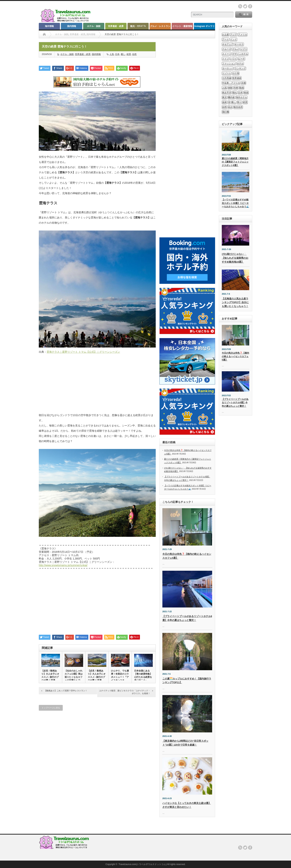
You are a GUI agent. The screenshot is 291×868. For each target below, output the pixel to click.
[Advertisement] (97, 386)
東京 (224, 97)
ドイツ (225, 59)
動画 (242, 88)
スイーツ (227, 54)
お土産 (225, 35)
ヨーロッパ (228, 68)
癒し (123, 54)
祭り (239, 102)
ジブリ (244, 49)
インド (233, 39)
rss (240, 6)
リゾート (227, 73)
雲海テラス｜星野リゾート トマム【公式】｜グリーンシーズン (83, 352)
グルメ (236, 49)
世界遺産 (237, 78)
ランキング (240, 68)
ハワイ (233, 59)
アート (225, 39)
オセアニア (228, 44)
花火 (230, 107)
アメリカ (243, 35)
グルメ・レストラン (160, 26)
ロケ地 (236, 73)
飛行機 (225, 112)
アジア (233, 35)
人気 (112, 54)
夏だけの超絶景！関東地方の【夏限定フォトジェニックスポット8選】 (235, 162)
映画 (246, 93)
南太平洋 (227, 93)
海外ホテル (241, 97)
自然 (134, 54)
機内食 (231, 97)
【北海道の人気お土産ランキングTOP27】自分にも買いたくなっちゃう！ (235, 302)
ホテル (240, 64)
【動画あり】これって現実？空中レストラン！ (66, 691)
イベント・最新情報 (182, 26)
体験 (230, 88)
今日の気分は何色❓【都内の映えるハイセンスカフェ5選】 (235, 356)
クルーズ (227, 49)
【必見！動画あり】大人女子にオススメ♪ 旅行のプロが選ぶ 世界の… (50, 677)
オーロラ (239, 44)
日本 (117, 54)
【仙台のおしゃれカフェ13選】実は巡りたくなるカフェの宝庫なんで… (74, 675)
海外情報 (49, 26)
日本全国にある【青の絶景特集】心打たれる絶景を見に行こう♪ (143, 675)
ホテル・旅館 (94, 26)
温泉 (224, 102)
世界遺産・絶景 (116, 26)
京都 (243, 83)
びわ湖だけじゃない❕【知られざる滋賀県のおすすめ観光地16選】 (235, 258)
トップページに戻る (51, 708)
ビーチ (241, 59)
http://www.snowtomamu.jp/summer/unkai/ (63, 565)
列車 (236, 88)
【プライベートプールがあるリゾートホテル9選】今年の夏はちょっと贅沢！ (235, 403)
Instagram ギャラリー (204, 27)
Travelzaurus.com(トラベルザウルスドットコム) (143, 864)
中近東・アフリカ (231, 83)
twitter (245, 6)
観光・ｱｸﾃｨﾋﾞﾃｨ (138, 26)
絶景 (129, 54)
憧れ (235, 93)
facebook (250, 6)
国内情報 (72, 26)
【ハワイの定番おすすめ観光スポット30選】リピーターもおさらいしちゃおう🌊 (235, 203)
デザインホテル (240, 54)
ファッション (229, 64)
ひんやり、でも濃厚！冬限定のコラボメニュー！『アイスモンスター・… (120, 677)
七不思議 (227, 78)
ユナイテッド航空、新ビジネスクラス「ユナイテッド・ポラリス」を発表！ (125, 692)
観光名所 (238, 107)
